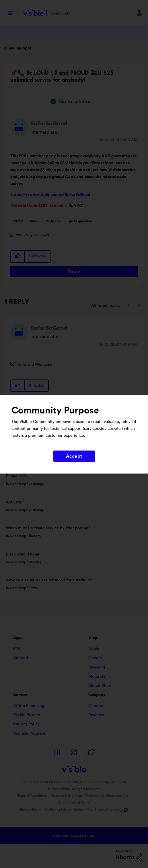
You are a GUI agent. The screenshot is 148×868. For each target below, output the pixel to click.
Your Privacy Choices (108, 810)
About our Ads (117, 796)
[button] (18, 256)
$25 (19, 235)
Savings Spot (19, 48)
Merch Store (100, 686)
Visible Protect (27, 715)
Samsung (97, 667)
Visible (47, 13)
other (33, 221)
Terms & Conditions (32, 796)
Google (95, 658)
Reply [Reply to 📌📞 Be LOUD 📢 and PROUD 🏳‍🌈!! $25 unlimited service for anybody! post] (74, 271)
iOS (16, 649)
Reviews (96, 715)
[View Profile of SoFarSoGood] (49, 124)
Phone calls (16, 476)
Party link (53, 221)
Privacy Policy (31, 810)
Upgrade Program (29, 733)
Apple (94, 649)
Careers (96, 706)
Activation (15, 502)
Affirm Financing (29, 706)
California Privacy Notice (64, 810)
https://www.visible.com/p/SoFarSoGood (52, 195)
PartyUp (31, 235)
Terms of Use (61, 796)
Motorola (97, 677)
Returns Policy (26, 724)
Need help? (19, 484)
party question (80, 221)
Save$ (44, 235)
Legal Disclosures (88, 796)
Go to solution (75, 101)
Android (21, 658)
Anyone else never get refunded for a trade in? (49, 580)
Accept (74, 456)
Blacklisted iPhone (23, 554)
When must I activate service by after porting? (48, 528)
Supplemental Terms (74, 803)
